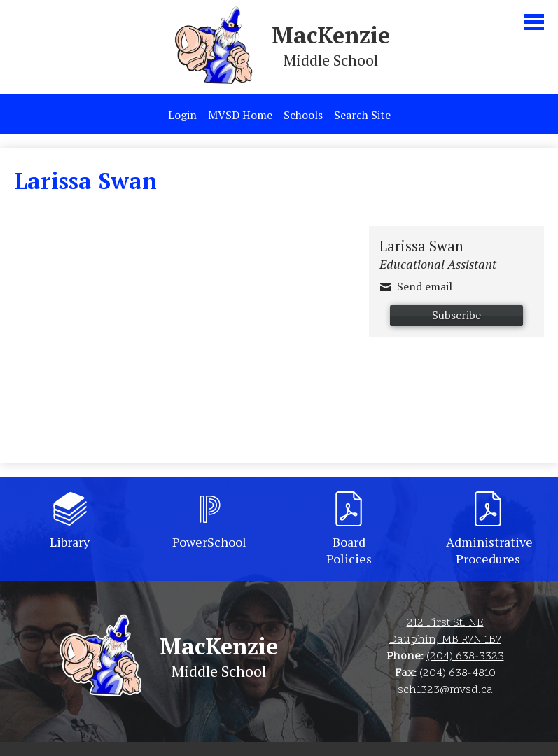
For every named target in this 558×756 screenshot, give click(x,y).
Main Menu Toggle (534, 22)
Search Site (362, 115)
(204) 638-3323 (465, 657)
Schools (303, 115)
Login (182, 115)
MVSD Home (240, 115)
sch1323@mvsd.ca (445, 690)
